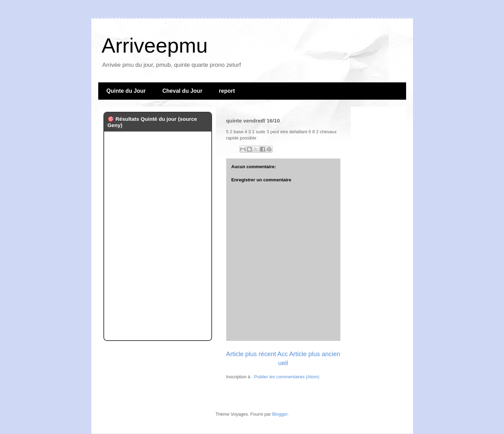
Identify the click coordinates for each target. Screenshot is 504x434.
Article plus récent (251, 354)
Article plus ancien (315, 354)
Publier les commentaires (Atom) (287, 377)
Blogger (280, 414)
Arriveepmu (155, 46)
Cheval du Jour (182, 91)
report (227, 91)
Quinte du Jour (126, 91)
